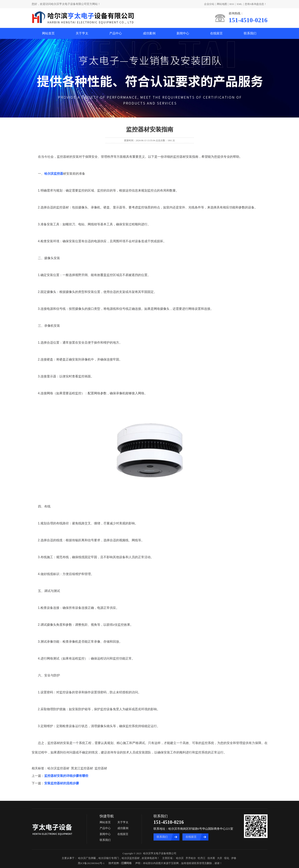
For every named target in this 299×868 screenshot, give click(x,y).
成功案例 (149, 33)
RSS (232, 4)
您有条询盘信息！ (256, 4)
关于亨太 (82, 33)
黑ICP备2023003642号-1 (91, 863)
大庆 (220, 858)
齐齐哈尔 (191, 858)
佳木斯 (211, 858)
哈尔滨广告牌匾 (87, 858)
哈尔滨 (180, 858)
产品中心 (116, 33)
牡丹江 (202, 858)
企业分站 (209, 4)
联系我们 (250, 33)
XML (239, 4)
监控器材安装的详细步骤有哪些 (66, 776)
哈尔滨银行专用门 (109, 858)
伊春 (234, 858)
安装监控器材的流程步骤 (62, 783)
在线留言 (216, 33)
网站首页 (48, 33)
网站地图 (222, 4)
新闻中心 (183, 33)
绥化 (227, 858)
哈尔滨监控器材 (131, 858)
